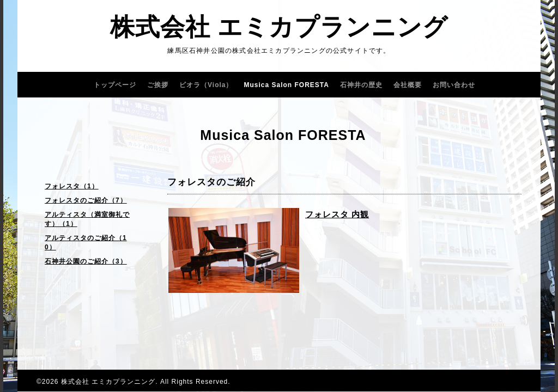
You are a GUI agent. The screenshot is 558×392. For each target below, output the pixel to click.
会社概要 (408, 85)
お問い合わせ (454, 85)
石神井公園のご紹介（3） (86, 261)
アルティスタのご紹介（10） (86, 243)
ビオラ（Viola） (206, 85)
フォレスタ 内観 (337, 214)
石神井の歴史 (361, 85)
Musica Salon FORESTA (287, 85)
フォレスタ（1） (72, 186)
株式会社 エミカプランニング (279, 27)
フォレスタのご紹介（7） (86, 200)
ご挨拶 (158, 85)
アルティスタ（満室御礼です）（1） (87, 219)
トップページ (115, 85)
